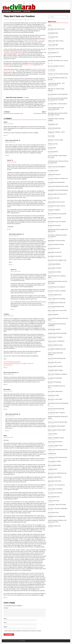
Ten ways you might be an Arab (55, 446)
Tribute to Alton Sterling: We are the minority (58, 186)
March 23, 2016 (9, 20)
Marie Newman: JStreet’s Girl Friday (56, 49)
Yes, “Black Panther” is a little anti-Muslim (57, 104)
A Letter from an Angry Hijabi (55, 218)
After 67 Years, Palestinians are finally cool (58, 374)
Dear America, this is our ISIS (54, 362)
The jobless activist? (52, 469)
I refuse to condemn (53, 434)
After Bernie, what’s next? (54, 198)
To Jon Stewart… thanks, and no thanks (57, 505)
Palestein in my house (53, 144)
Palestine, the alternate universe (55, 345)
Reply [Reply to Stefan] (6, 135)
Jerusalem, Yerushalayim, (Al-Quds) (56, 438)
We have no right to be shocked (55, 366)
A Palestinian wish (52, 453)
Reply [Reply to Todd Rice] (6, 368)
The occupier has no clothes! (54, 461)
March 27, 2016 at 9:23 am (8, 316)
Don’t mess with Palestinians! (55, 57)
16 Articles (27, 97)
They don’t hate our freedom (54, 272)
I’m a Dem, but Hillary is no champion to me (58, 178)
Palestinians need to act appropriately (56, 516)
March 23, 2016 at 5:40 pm (8, 124)
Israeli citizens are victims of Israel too (57, 206)
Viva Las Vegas (51, 136)
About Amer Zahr (7, 11)
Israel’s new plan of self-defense (55, 489)
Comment (6, 608)
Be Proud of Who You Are (54, 248)
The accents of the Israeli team (55, 493)
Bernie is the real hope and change (56, 244)
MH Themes (23, 641)
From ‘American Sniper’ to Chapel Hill (56, 413)
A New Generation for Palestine (55, 337)
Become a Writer (17, 11)
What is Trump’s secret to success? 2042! (57, 310)
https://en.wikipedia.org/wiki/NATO (12, 362)
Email (5, 623)
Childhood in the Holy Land (54, 174)
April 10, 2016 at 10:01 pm (14, 236)
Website (5, 627)
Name (5, 618)
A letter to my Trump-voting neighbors (57, 167)
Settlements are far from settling (55, 140)
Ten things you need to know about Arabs (57, 457)
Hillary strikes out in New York (55, 252)
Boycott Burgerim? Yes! (53, 53)
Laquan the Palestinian (53, 314)
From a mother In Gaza (53, 512)
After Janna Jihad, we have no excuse (56, 202)
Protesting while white (53, 33)
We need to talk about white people (56, 409)
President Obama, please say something (57, 333)
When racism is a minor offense (55, 399)
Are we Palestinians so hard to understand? (58, 94)
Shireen (50, 25)
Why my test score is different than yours (57, 473)
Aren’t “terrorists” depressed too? (55, 391)
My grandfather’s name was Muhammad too (58, 190)
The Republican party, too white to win (57, 303)
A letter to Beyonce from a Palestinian (57, 299)
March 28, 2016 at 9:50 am (10, 142)
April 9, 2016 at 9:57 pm (8, 391)
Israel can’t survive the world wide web (57, 358)
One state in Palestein (53, 152)
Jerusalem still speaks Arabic (54, 128)
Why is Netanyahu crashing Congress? (57, 426)
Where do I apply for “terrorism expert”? (57, 430)
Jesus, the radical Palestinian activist (56, 307)
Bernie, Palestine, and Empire (55, 268)
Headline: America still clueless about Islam (58, 450)
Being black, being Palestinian (55, 477)
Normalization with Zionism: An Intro (56, 29)
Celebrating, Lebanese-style (54, 526)
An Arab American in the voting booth (56, 287)
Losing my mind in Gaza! (53, 501)
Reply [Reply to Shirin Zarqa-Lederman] (8, 155)
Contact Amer (27, 11)
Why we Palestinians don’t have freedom (57, 214)
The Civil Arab (29, 20)
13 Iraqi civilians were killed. (31, 42)
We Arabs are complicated (54, 210)
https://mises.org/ (8, 365)
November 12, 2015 (28, 65)
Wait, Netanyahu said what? (54, 329)
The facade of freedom (53, 171)
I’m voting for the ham (53, 37)
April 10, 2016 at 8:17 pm (12, 162)
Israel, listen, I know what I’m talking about (58, 508)
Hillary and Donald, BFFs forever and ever (57, 194)
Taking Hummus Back (53, 124)
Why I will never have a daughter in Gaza (57, 260)
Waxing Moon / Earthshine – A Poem (56, 132)
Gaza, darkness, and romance (55, 256)
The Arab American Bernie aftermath (56, 182)
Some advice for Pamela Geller (55, 378)
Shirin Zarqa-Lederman (19, 20)
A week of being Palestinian (54, 264)
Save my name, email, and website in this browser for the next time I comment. (23, 631)
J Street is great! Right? (53, 45)
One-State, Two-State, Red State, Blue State (58, 74)
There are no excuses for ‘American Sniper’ (58, 422)
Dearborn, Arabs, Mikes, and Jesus (56, 41)
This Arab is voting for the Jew (55, 295)
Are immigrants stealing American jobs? (57, 349)
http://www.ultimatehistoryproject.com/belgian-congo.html (18, 363)
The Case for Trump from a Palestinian (57, 291)
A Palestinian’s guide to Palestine (55, 370)
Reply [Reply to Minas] (6, 598)
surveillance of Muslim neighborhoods (13, 52)
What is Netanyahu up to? (54, 497)
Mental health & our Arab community (56, 240)
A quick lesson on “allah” (53, 395)
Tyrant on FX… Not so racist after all (56, 485)
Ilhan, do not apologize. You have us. (56, 66)
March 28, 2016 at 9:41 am (8, 374)
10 (35, 20)
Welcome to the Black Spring (54, 382)
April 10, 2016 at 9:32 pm (10, 416)
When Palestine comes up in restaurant (57, 222)
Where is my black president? (54, 465)
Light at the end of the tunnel (55, 481)
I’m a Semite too (52, 70)
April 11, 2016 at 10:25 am (15, 271)
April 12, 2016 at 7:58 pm (8, 437)
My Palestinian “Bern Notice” (54, 226)
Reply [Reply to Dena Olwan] (6, 409)
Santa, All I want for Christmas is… (56, 442)
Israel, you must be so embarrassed (56, 341)
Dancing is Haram (52, 148)
